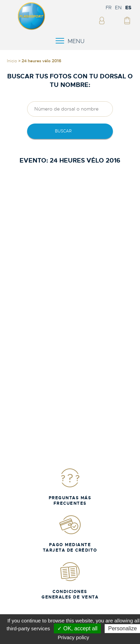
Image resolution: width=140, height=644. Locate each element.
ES (128, 8)
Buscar (63, 131)
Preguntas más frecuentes (70, 487)
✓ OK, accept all (77, 628)
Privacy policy (73, 637)
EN (118, 8)
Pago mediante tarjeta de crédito (70, 534)
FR (109, 8)
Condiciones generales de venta (70, 581)
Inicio (12, 61)
